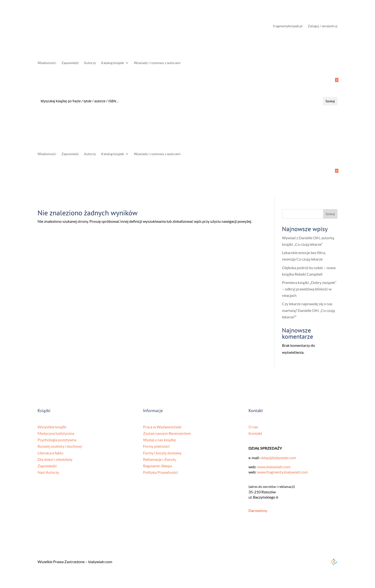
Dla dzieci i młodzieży (55, 459)
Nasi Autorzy (48, 472)
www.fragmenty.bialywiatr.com (282, 472)
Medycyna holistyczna (56, 433)
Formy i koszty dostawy (162, 453)
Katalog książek (113, 63)
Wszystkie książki (52, 427)
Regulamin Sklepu (158, 466)
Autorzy (90, 63)
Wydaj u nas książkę (159, 440)
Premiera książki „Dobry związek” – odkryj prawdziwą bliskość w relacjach (309, 289)
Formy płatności (156, 446)
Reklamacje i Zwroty (160, 459)
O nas (253, 427)
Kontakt (255, 433)
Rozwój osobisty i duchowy (60, 446)
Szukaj (330, 214)
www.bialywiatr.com (274, 467)
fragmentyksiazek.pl (288, 26)
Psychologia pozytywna (57, 440)
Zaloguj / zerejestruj (323, 26)
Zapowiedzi (70, 63)
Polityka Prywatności (160, 472)
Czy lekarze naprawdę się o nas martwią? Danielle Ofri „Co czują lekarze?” (308, 310)
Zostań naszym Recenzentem (167, 433)
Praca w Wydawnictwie (162, 427)
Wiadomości (47, 63)
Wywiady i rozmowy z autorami (157, 63)
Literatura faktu (50, 453)
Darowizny (258, 510)
